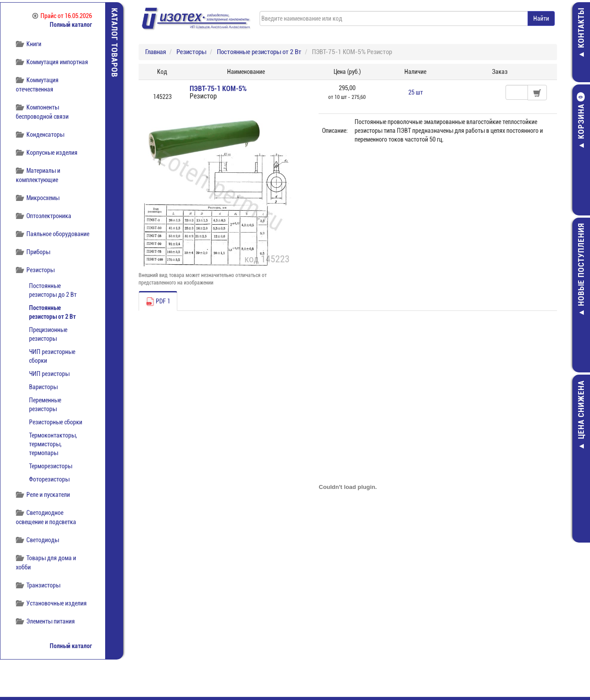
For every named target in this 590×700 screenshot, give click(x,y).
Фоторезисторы (49, 479)
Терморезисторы (51, 466)
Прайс (62, 16)
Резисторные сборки (56, 422)
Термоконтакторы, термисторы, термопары (53, 444)
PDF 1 (158, 302)
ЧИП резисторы (49, 374)
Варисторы (43, 387)
